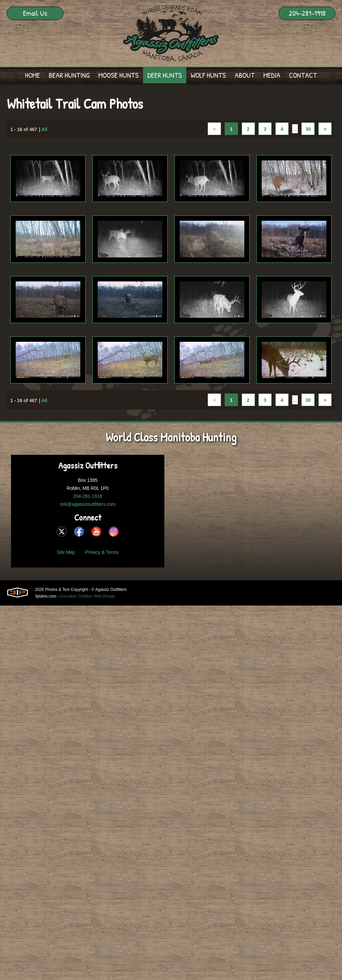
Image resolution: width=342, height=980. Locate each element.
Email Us (35, 13)
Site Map (66, 552)
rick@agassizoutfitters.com (87, 504)
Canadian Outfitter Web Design (88, 596)
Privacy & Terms (102, 552)
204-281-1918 (307, 13)
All (44, 129)
